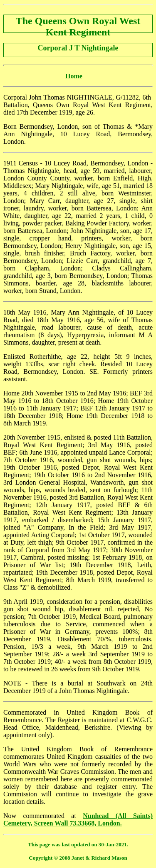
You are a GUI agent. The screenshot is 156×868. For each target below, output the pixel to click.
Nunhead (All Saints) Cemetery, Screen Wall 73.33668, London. (78, 819)
